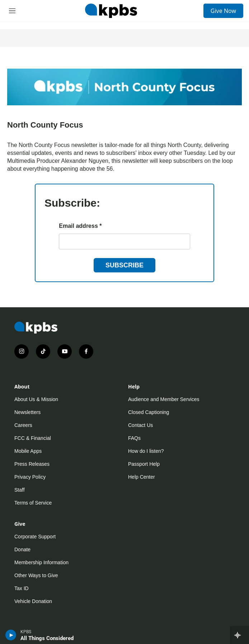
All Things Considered (47, 638)
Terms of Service (33, 503)
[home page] (111, 11)
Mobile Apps (28, 451)
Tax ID (22, 588)
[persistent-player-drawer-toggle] (239, 635)
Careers (23, 425)
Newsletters (27, 412)
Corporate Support (35, 537)
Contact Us (140, 425)
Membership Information (41, 562)
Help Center (142, 477)
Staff (20, 490)
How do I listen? (146, 451)
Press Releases (32, 464)
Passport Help (144, 464)
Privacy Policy (30, 477)
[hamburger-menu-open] (12, 11)
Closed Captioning (149, 412)
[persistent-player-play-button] (11, 635)
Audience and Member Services (164, 399)
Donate (22, 549)
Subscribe (125, 265)
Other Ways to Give (36, 575)
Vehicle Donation (33, 601)
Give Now (223, 11)
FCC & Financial (33, 438)
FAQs (134, 438)
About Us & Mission (36, 399)
